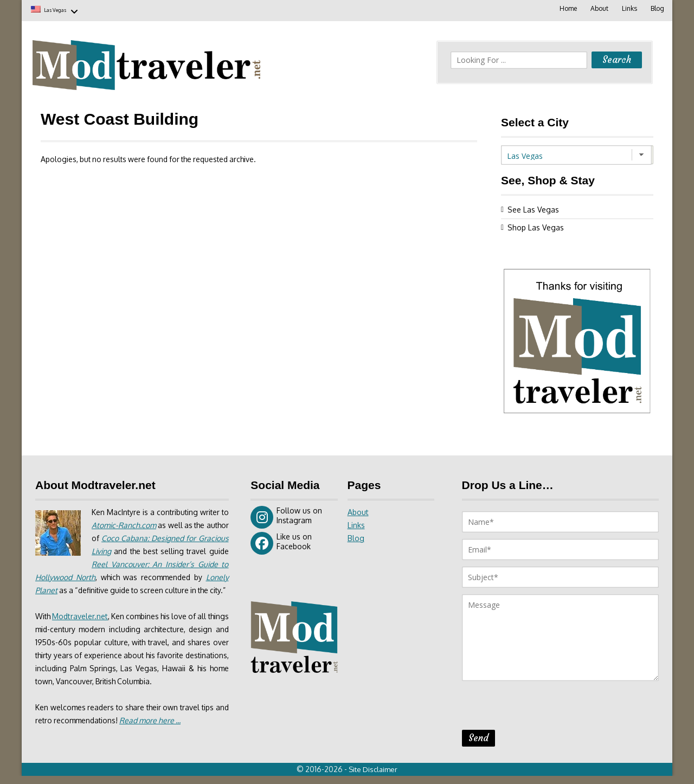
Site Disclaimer (374, 777)
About (598, 8)
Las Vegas (64, 9)
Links (628, 8)
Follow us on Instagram (286, 516)
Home (566, 8)
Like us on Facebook (281, 542)
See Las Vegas (533, 208)
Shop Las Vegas (536, 226)
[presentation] (544, 707)
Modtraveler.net (84, 628)
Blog (657, 8)
